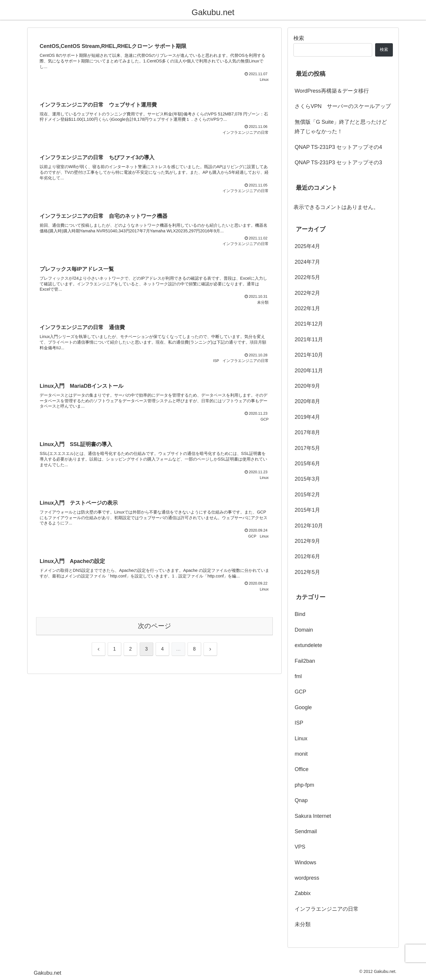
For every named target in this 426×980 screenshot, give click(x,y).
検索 (299, 38)
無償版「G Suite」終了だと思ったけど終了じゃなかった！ (341, 127)
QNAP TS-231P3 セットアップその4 (338, 147)
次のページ (155, 626)
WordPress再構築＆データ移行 (332, 91)
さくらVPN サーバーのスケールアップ (343, 106)
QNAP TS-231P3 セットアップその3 (338, 162)
